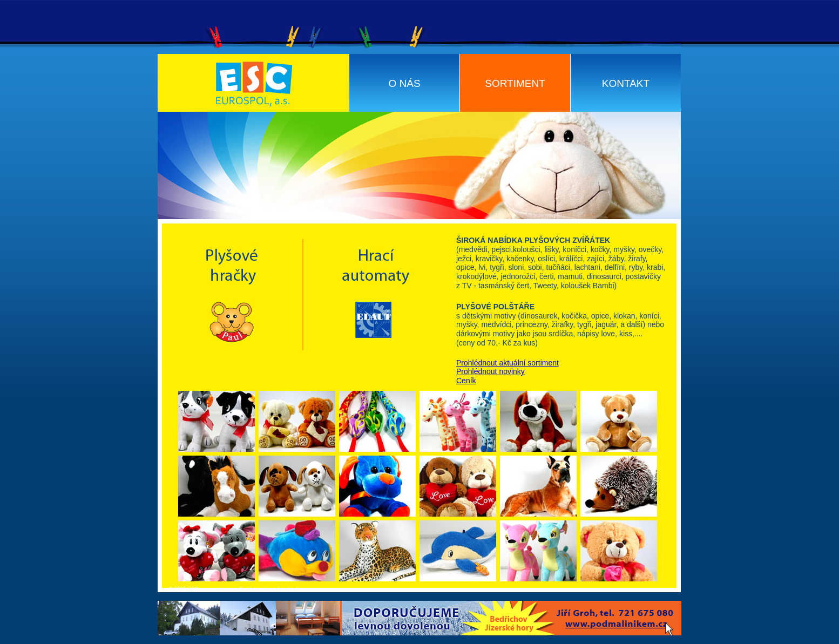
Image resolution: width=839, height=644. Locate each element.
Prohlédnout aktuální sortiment (508, 363)
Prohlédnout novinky (490, 371)
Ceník (466, 381)
